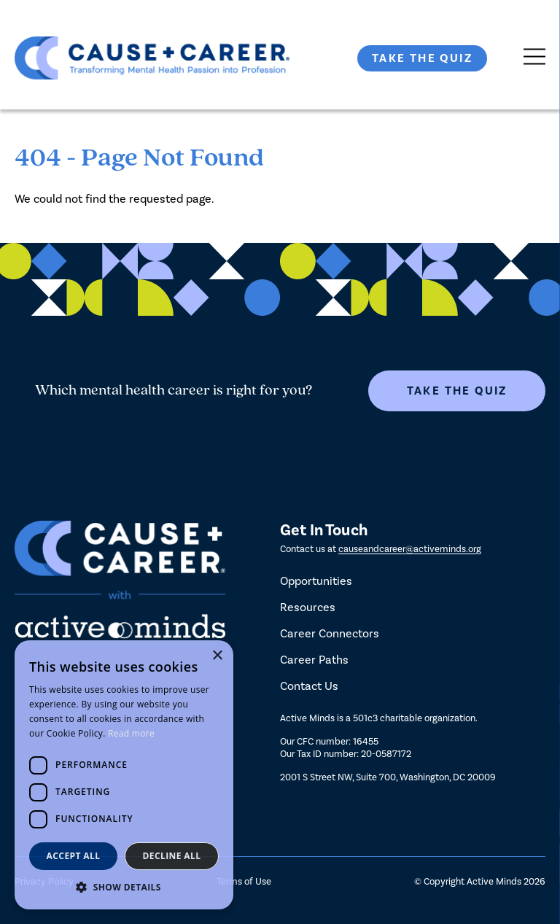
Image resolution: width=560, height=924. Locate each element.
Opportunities (316, 581)
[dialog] (124, 775)
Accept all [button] (74, 856)
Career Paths (314, 660)
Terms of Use (244, 881)
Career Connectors (330, 633)
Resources (308, 607)
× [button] (217, 656)
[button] (124, 887)
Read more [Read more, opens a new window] (131, 733)
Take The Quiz (422, 58)
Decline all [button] (172, 856)
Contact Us (309, 686)
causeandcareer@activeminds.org (410, 549)
